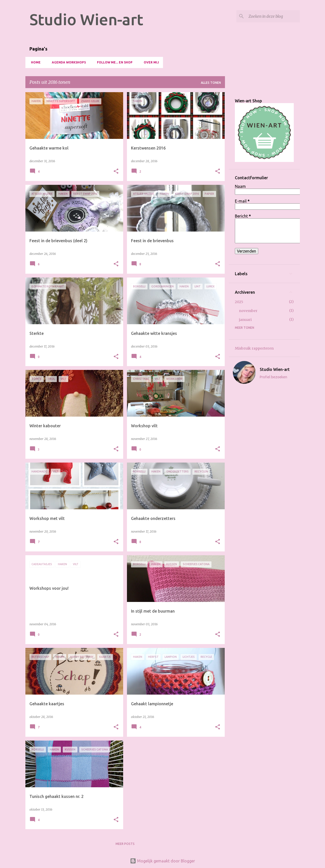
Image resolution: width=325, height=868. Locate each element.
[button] (116, 171)
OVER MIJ (150, 62)
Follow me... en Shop (113, 62)
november (248, 311)
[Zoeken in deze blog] (273, 16)
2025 (239, 302)
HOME (34, 62)
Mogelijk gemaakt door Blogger (162, 861)
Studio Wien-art (86, 19)
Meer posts (125, 844)
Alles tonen (211, 83)
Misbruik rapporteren (254, 348)
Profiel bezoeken (273, 377)
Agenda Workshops (67, 62)
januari (245, 320)
